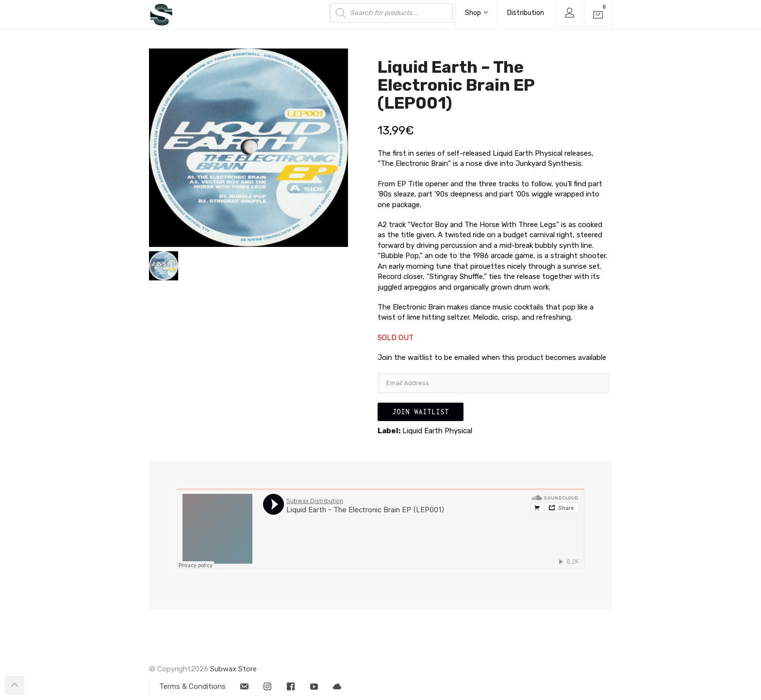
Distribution (526, 13)
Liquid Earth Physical (437, 431)
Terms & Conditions (192, 686)
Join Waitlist (421, 412)
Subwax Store (233, 669)
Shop (476, 13)
